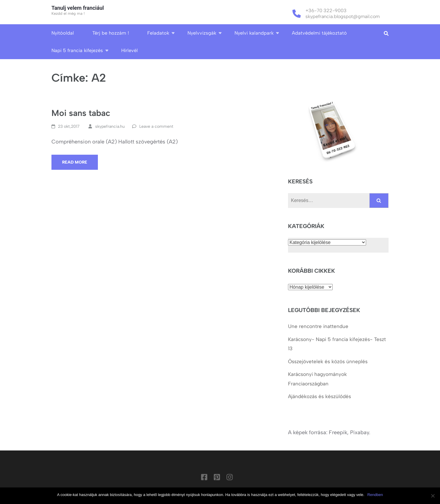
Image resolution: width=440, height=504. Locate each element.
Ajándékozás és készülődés (320, 396)
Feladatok (158, 33)
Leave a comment (156, 126)
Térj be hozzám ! (111, 33)
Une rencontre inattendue (318, 326)
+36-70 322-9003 (326, 10)
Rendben (375, 495)
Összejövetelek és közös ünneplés (329, 361)
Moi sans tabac (81, 113)
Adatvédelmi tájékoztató (319, 33)
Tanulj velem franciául (78, 8)
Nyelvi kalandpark (254, 33)
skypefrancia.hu (110, 126)
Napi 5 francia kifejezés (77, 50)
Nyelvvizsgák (202, 33)
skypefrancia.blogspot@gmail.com (343, 16)
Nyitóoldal (63, 33)
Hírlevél (130, 50)
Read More (75, 162)
